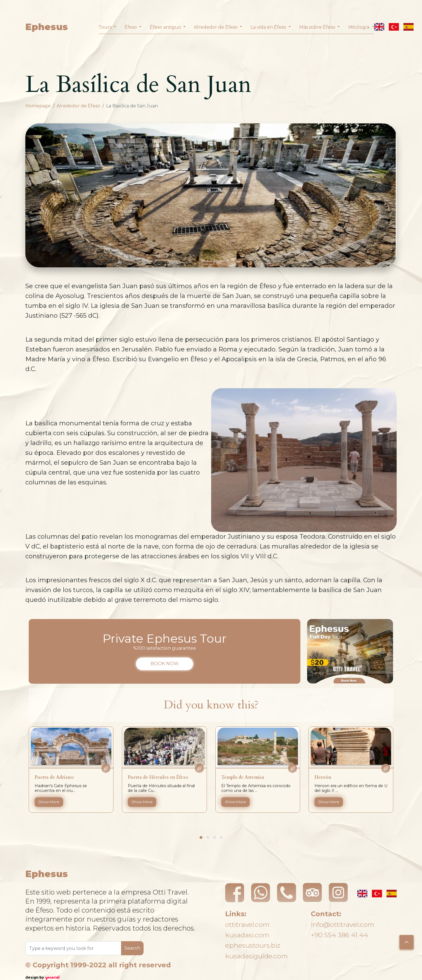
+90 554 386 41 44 (340, 935)
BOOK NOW (165, 664)
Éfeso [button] (131, 27)
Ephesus (47, 27)
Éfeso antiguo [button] (166, 27)
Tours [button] (106, 27)
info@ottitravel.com (344, 924)
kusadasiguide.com (257, 957)
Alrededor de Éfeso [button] (216, 27)
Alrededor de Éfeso (78, 106)
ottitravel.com (248, 924)
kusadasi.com (248, 935)
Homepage (38, 106)
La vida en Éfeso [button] (269, 27)
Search (132, 948)
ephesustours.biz (253, 946)
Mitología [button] (359, 27)
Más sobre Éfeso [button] (318, 27)
